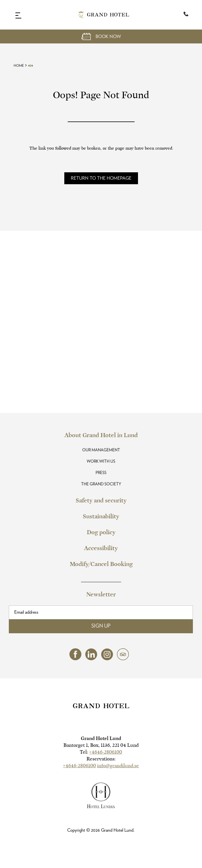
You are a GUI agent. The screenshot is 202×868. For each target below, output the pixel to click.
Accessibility (101, 548)
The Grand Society (101, 484)
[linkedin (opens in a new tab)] (91, 659)
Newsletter (101, 594)
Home (19, 66)
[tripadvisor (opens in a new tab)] (123, 659)
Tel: (101, 752)
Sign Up (101, 626)
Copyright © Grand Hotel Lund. (101, 830)
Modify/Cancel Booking (101, 564)
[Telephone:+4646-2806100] (186, 15)
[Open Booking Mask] (101, 36)
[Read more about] (101, 178)
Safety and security (101, 500)
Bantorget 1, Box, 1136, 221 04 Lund (101, 745)
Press (101, 473)
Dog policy (101, 532)
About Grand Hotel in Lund (101, 435)
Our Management (101, 450)
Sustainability (101, 516)
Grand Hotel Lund (101, 738)
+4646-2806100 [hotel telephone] (106, 752)
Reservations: (101, 759)
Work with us (101, 462)
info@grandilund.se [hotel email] (118, 766)
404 (30, 66)
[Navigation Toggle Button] (18, 15)
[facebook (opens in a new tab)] (75, 659)
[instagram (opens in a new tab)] (107, 659)
